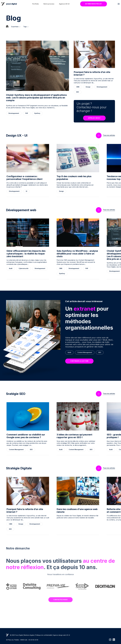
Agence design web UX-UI (61, 635)
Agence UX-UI (64, 4)
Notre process (49, 4)
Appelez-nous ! (94, 118)
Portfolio (36, 4)
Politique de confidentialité (44, 635)
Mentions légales (29, 635)
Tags (25, 27)
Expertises (15, 27)
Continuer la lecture (79, 361)
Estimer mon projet (94, 4)
